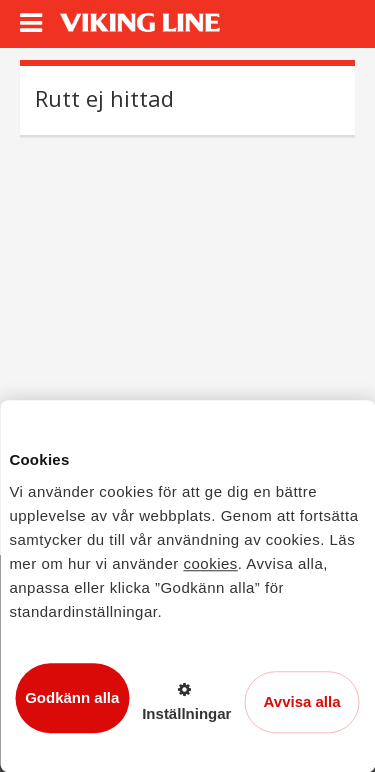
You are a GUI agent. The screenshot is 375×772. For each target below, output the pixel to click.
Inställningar (186, 713)
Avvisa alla (302, 701)
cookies (210, 563)
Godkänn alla (72, 697)
